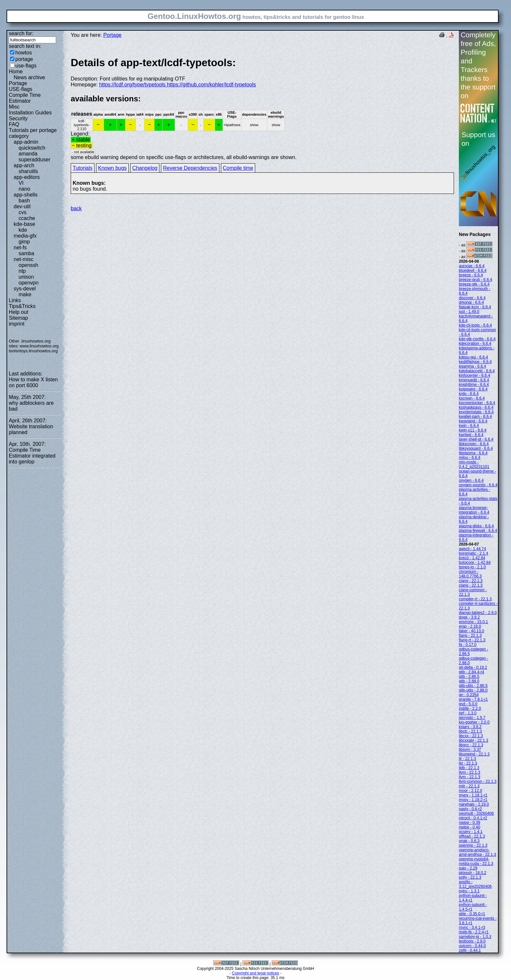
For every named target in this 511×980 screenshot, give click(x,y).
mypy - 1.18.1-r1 (473, 795)
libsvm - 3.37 (470, 750)
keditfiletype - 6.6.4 (475, 362)
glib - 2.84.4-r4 (471, 672)
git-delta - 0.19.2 (473, 667)
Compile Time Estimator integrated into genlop (32, 456)
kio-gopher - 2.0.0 (474, 722)
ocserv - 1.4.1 (471, 832)
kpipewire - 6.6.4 (473, 389)
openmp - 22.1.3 (473, 845)
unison (26, 277)
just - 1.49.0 (469, 312)
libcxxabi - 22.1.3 (474, 740)
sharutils (28, 171)
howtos (24, 53)
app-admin (26, 142)
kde (23, 230)
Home (16, 72)
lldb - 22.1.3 (469, 768)
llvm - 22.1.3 (469, 772)
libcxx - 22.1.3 (471, 736)
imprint (17, 324)
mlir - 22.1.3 (469, 786)
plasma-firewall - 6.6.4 (478, 531)
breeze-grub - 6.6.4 (475, 280)
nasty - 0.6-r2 (470, 809)
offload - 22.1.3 (472, 836)
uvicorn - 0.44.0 (472, 946)
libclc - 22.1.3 (470, 731)
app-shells (26, 195)
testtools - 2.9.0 (472, 941)
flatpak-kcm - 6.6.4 (475, 307)
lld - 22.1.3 (468, 763)
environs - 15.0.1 (473, 622)
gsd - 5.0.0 (468, 704)
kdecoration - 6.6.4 (475, 344)
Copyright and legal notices (256, 973)
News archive (29, 77)
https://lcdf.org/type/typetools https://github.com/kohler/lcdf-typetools (177, 85)
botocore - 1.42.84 (475, 563)
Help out (19, 312)
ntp (22, 271)
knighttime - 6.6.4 (474, 385)
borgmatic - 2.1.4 (474, 553)
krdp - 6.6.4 (469, 394)
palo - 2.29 (468, 868)
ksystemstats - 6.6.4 (476, 412)
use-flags (26, 66)
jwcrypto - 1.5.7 (472, 718)
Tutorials (83, 168)
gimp (24, 242)
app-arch (24, 165)
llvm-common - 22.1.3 (478, 782)
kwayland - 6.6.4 (473, 421)
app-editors (27, 177)
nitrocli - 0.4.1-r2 (473, 818)
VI (21, 183)
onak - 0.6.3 (469, 841)
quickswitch (32, 148)
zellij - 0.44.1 (470, 950)
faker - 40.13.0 (471, 631)
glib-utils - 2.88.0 (473, 690)
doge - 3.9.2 (469, 617)
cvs (22, 212)
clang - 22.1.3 (471, 581)
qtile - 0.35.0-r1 (472, 914)
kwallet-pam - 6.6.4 (475, 417)
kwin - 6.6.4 (469, 426)
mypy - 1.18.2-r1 (473, 800)
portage (24, 59)
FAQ (14, 124)
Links (15, 300)
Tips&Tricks (22, 306)
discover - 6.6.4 (472, 298)
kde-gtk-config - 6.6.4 (477, 339)
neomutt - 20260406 (476, 813)
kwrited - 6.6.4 (471, 435)
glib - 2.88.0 (469, 681)
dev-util (22, 206)
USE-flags (21, 89)
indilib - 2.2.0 (470, 709)
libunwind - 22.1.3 (474, 754)
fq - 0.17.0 (468, 645)
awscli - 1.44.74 (472, 549)
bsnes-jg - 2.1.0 (472, 567)
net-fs (20, 248)
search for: (21, 33)
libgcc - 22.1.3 (471, 745)
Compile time (238, 168)
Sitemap (18, 318)
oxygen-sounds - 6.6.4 (478, 485)
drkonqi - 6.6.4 (471, 302)
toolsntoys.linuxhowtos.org (33, 351)
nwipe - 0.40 (469, 827)
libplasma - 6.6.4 (473, 453)
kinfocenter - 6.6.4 (474, 375)
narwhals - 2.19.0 (474, 804)
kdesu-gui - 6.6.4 (473, 357)
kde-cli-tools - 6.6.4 (475, 325)
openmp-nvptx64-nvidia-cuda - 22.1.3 (476, 861)
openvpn (29, 283)
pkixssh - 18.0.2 (473, 873)
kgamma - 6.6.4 (472, 366)
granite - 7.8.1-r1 (473, 699)
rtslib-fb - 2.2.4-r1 (474, 932)
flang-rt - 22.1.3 (472, 640)
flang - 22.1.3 (470, 636)
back (76, 208)
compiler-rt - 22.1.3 (475, 599)
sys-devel (25, 289)
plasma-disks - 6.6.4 (476, 526)
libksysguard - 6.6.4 (476, 448)
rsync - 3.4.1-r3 (472, 928)
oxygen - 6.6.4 (471, 480)
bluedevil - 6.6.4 (473, 271)
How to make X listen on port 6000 (33, 382)
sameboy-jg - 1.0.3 (475, 937)
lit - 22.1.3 (467, 759)
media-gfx (25, 236)
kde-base (24, 224)
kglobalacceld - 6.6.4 (477, 371)
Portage (18, 83)
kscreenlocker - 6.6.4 (477, 403)
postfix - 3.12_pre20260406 (475, 884)
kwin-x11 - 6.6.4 (473, 430)
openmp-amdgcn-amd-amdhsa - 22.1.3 (477, 852)
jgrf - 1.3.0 (468, 713)
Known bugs (112, 168)
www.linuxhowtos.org (39, 346)
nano (24, 189)
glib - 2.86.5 (469, 677)
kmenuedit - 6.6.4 (474, 380)
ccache (27, 218)
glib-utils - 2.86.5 (473, 686)
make (25, 294)
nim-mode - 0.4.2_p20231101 (474, 464)
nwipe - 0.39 (469, 823)
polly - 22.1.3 (470, 877)
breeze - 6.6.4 (471, 275)
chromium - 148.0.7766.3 (470, 574)
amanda (28, 154)
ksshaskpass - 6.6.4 (476, 407)
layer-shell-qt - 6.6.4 (476, 439)
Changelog (145, 168)
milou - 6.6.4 (470, 458)
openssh (29, 265)
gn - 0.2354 (469, 695)
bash (24, 201)
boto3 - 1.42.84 (472, 558)
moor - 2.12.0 (470, 791)
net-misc (23, 259)
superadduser (35, 160)
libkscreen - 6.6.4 (474, 444)
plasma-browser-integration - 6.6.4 (474, 510)
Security (18, 118)
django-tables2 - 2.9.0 (478, 613)
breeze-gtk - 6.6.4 (474, 284)
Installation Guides (30, 113)
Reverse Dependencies (190, 168)
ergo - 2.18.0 (470, 626)
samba (26, 253)
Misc (14, 107)
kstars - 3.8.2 (470, 727)
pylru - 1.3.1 (469, 891)
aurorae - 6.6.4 (472, 266)
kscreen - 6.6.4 (472, 398)
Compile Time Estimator (25, 98)
